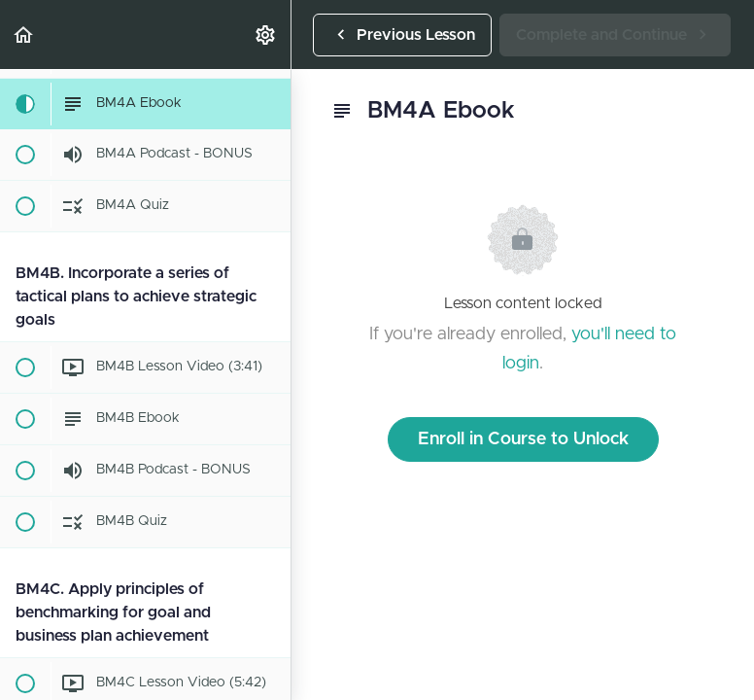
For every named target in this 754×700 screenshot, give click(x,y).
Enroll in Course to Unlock (523, 439)
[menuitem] (266, 35)
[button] (24, 35)
